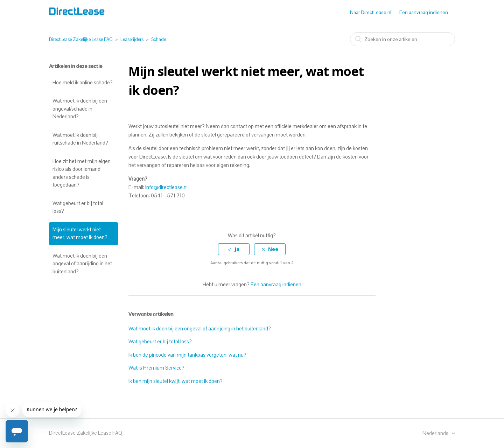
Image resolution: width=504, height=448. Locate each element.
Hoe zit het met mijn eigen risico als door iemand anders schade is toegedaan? (82, 173)
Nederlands (436, 433)
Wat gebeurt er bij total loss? (78, 207)
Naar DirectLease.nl (371, 12)
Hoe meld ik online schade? (83, 82)
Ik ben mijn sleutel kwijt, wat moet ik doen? (176, 381)
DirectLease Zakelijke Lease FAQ (81, 39)
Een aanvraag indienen (424, 12)
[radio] (234, 249)
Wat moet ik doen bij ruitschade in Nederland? (80, 139)
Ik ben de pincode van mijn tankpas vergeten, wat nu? (187, 355)
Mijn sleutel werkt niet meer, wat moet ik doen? (80, 233)
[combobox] (402, 39)
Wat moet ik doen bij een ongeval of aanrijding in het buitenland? (82, 264)
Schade (159, 39)
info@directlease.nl (166, 187)
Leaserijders (132, 39)
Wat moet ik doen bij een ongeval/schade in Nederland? (80, 108)
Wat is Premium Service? (156, 368)
